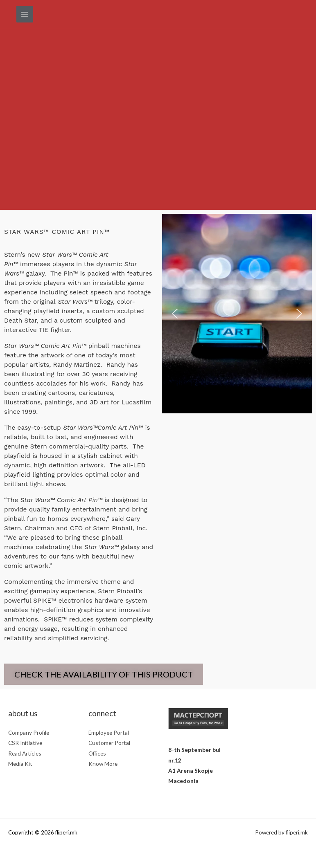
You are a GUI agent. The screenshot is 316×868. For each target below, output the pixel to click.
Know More (103, 764)
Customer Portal (109, 743)
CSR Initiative (25, 743)
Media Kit (20, 764)
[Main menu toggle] (25, 14)
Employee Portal (109, 732)
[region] (237, 314)
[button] (175, 314)
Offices (97, 753)
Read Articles (25, 753)
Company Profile (29, 732)
